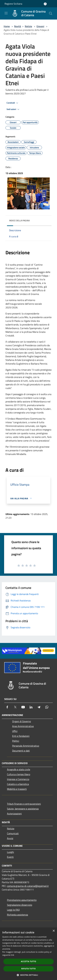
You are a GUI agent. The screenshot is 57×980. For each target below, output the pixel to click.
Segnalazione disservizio (20, 905)
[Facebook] (7, 707)
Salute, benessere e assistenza (23, 809)
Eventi (10, 857)
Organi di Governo (22, 721)
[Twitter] (15, 707)
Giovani (40, 26)
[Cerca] (51, 13)
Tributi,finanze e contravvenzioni (24, 804)
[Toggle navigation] (6, 13)
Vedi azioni (13, 109)
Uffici (15, 731)
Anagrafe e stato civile (19, 769)
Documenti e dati (21, 751)
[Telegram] (39, 707)
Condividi (13, 103)
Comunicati (13, 833)
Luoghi (10, 852)
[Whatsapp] (47, 707)
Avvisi (10, 838)
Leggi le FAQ (13, 910)
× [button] (54, 931)
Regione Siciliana (13, 4)
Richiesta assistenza (17, 915)
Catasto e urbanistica (18, 784)
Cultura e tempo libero (19, 774)
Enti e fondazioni (21, 736)
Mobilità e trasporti (17, 789)
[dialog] (28, 954)
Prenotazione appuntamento (22, 900)
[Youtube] (23, 707)
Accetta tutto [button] (28, 961)
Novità (18, 26)
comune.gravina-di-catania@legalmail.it (28, 886)
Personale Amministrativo (26, 746)
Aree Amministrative (23, 726)
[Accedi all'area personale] (45, 4)
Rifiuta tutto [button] (28, 969)
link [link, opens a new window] (13, 955)
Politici (16, 741)
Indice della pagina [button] (19, 220)
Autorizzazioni (14, 814)
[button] (29, 975)
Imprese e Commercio (18, 779)
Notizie (28, 26)
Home (7, 26)
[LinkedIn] (31, 707)
